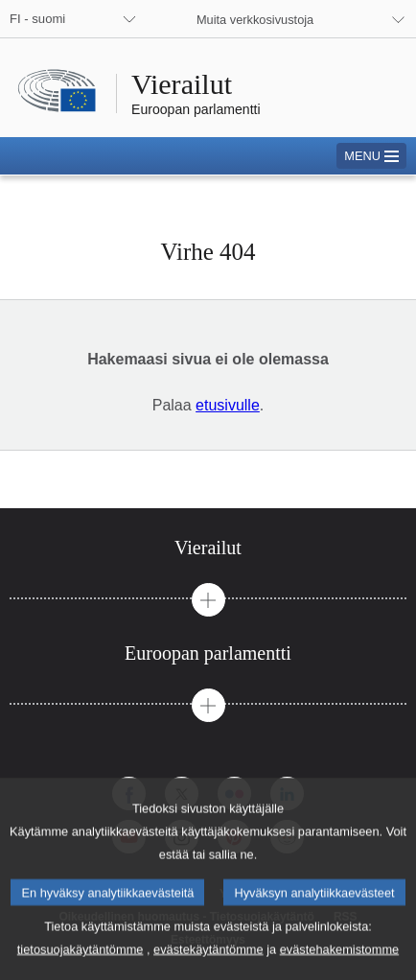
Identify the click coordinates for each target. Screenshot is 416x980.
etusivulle (228, 405)
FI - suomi (37, 19)
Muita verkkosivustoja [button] (255, 20)
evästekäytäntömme (208, 966)
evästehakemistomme (339, 966)
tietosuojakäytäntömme (81, 966)
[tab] (208, 548)
